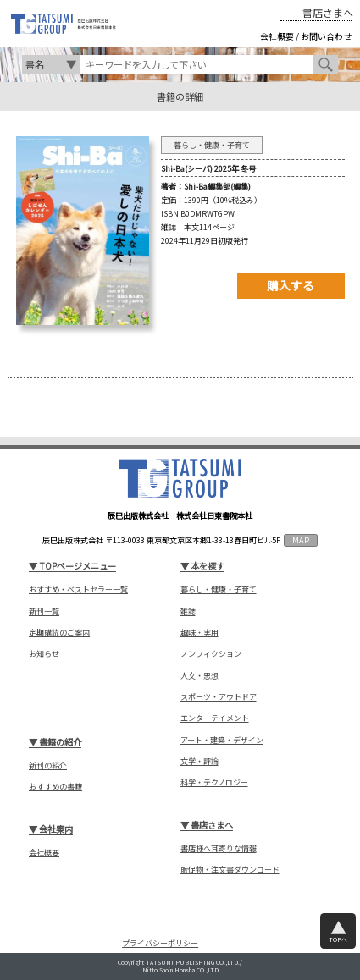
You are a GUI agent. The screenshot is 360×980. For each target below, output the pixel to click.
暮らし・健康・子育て (219, 589)
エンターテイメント (215, 718)
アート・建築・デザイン (222, 740)
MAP (301, 540)
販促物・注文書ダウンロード (230, 870)
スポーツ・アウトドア (219, 697)
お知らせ (44, 654)
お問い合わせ (326, 36)
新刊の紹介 (48, 765)
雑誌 (188, 611)
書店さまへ (328, 13)
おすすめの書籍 (55, 787)
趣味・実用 (199, 633)
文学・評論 (199, 761)
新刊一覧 (44, 611)
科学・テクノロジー (214, 782)
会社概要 (277, 36)
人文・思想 (199, 676)
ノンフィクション (211, 654)
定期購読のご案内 (59, 633)
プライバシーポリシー (160, 943)
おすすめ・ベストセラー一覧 (78, 589)
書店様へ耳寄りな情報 (219, 848)
